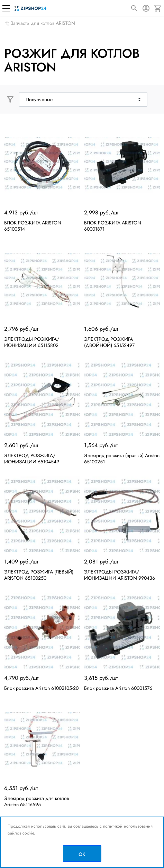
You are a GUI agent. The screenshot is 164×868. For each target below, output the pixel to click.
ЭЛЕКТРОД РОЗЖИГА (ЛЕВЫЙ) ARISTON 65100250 (39, 575)
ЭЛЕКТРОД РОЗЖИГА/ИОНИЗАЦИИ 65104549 (32, 459)
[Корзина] (158, 8)
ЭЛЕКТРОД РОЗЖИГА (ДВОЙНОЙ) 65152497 (109, 342)
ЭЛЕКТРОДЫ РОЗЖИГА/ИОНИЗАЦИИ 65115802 (32, 342)
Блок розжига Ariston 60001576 (118, 688)
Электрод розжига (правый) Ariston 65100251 (122, 459)
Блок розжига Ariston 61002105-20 (41, 688)
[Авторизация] (146, 8)
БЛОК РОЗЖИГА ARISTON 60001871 (113, 226)
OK (82, 854)
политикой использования (128, 826)
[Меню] (6, 8)
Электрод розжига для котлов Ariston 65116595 (37, 801)
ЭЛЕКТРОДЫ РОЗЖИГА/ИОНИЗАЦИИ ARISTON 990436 (120, 575)
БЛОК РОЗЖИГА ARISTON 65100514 (33, 226)
